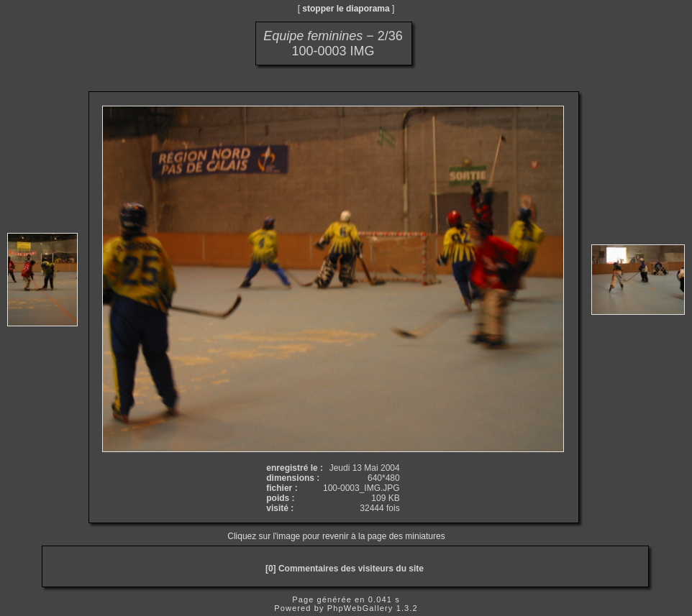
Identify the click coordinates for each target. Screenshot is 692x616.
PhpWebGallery (360, 608)
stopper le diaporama (346, 9)
